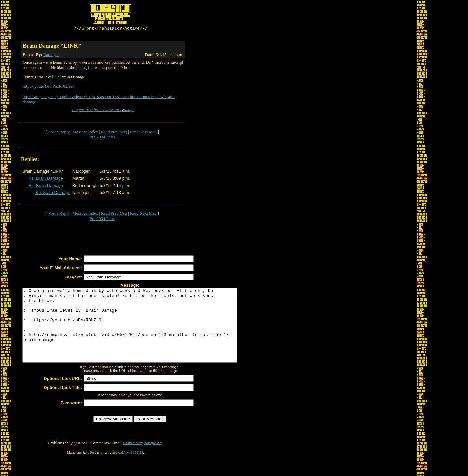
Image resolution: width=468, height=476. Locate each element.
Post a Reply (59, 133)
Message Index (85, 133)
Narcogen (52, 55)
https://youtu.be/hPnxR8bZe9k (49, 87)
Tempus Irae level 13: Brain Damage (103, 111)
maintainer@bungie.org (143, 458)
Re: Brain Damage (46, 179)
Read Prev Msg (114, 133)
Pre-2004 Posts (102, 138)
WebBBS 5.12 (134, 468)
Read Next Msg (143, 133)
